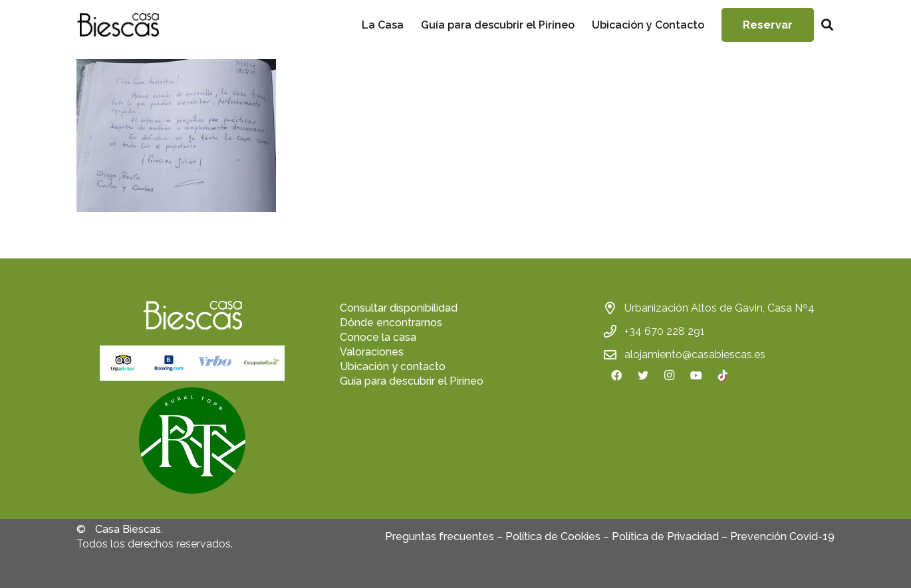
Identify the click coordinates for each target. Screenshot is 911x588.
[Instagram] (670, 375)
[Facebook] (616, 375)
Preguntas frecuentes (440, 537)
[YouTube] (696, 375)
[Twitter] (643, 375)
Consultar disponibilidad (399, 308)
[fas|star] (192, 442)
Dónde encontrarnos (391, 323)
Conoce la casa (378, 337)
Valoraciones (372, 352)
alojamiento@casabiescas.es (695, 354)
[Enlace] (118, 25)
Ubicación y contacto (393, 366)
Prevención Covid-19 (782, 537)
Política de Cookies (553, 537)
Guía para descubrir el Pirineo (412, 381)
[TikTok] (723, 375)
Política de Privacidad (665, 537)
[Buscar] (827, 25)
